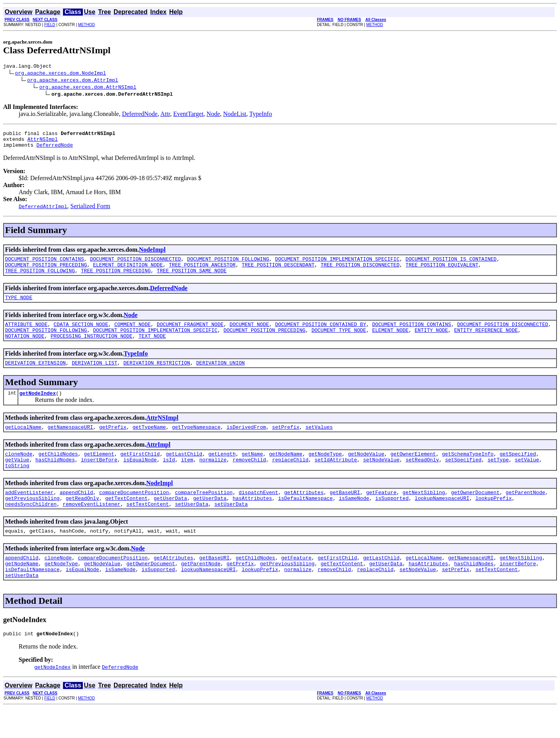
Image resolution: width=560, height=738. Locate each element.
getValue (17, 478)
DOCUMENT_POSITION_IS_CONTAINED (451, 265)
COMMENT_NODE (133, 335)
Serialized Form (90, 211)
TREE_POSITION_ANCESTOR (202, 272)
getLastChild (184, 471)
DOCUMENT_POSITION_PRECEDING (46, 272)
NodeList (235, 115)
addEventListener (29, 513)
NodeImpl (152, 254)
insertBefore (99, 478)
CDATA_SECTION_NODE (81, 335)
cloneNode (19, 471)
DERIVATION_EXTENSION (35, 377)
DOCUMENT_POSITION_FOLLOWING (228, 265)
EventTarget (188, 115)
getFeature (381, 513)
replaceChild (290, 478)
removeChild (249, 478)
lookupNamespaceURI (442, 520)
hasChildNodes (55, 478)
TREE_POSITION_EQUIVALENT (442, 272)
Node (213, 115)
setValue (527, 478)
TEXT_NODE (152, 349)
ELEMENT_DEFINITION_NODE (128, 272)
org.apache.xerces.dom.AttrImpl (73, 81)
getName (253, 471)
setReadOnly (422, 478)
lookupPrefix (493, 520)
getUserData (170, 520)
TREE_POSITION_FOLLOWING (40, 279)
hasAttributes (252, 520)
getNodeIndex (38, 408)
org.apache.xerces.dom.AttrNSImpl (88, 88)
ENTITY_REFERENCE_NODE (486, 342)
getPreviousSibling (32, 520)
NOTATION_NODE (25, 349)
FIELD (50, 25)
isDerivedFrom (246, 443)
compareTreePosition (204, 513)
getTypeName (149, 443)
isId (169, 478)
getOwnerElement (413, 471)
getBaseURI (345, 513)
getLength (222, 471)
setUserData (192, 527)
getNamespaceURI (70, 443)
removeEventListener (91, 527)
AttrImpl (158, 461)
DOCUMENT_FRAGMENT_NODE (190, 335)
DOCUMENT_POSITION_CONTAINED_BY (320, 335)
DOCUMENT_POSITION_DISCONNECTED (135, 265)
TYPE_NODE (19, 307)
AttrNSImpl (42, 142)
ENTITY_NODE (431, 342)
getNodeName (286, 471)
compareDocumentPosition (134, 513)
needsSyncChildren (31, 527)
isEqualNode (140, 478)
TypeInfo (261, 115)
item (187, 478)
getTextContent (126, 520)
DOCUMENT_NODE (249, 335)
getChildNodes (58, 471)
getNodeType (325, 471)
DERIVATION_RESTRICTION (157, 377)
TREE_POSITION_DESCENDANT (278, 272)
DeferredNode (140, 115)
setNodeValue (381, 478)
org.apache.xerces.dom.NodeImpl (61, 74)
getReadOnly (82, 520)
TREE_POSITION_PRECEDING (116, 279)
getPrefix (113, 443)
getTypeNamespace (196, 443)
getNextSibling (424, 513)
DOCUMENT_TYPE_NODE (339, 342)
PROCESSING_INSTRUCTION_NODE (92, 349)
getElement (99, 471)
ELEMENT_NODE (390, 342)
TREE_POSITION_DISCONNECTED (360, 272)
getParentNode (525, 513)
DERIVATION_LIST (95, 377)
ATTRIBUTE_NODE (26, 335)
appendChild (76, 513)
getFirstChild (140, 471)
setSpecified (463, 478)
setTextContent (148, 527)
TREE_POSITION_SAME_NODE (192, 279)
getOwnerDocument (475, 513)
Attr (165, 115)
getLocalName (23, 443)
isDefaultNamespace (305, 520)
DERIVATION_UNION (220, 377)
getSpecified (518, 471)
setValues (319, 443)
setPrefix (286, 443)
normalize (213, 478)
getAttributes (304, 513)
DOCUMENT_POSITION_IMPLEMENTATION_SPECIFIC (337, 265)
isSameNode (354, 520)
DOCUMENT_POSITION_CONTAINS (45, 265)
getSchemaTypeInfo (468, 471)
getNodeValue (366, 471)
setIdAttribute (336, 478)
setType (498, 478)
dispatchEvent (258, 513)
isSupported (392, 520)
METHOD (87, 25)
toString (17, 485)
